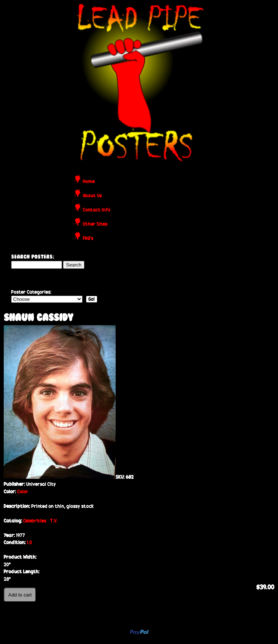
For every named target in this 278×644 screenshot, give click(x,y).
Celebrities (35, 521)
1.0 (29, 543)
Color (23, 492)
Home (89, 182)
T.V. (54, 521)
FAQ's (88, 239)
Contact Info (97, 210)
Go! (92, 299)
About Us (92, 196)
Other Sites (95, 224)
